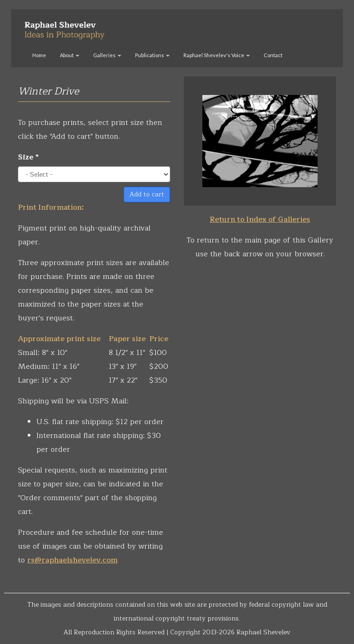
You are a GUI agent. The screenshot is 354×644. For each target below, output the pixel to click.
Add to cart (147, 194)
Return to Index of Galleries (260, 219)
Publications (152, 55)
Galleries (107, 55)
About (70, 55)
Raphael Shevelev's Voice (217, 55)
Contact (273, 55)
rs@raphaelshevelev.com (72, 560)
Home (39, 55)
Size (28, 157)
